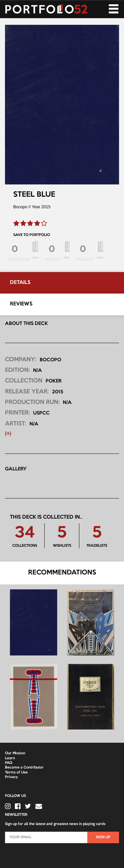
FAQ (9, 763)
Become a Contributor (24, 768)
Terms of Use (16, 772)
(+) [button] (8, 434)
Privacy (11, 777)
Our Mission (15, 753)
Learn (10, 758)
